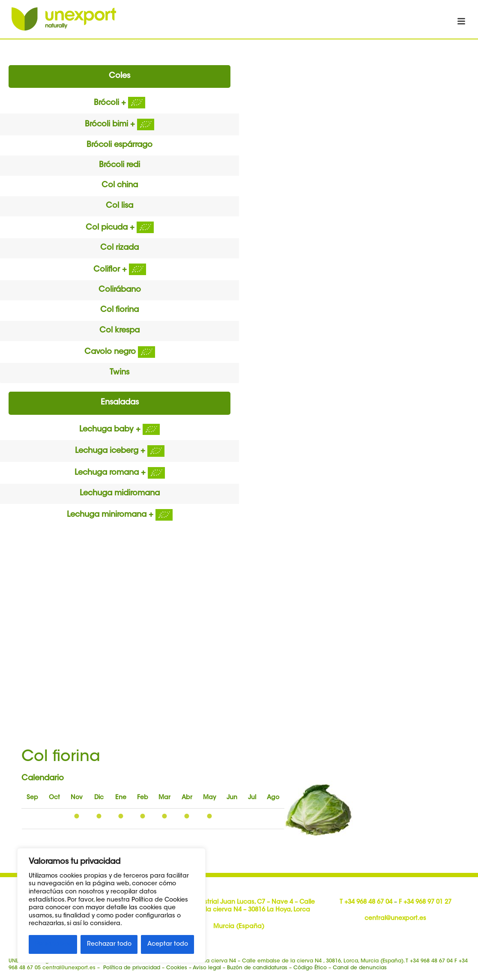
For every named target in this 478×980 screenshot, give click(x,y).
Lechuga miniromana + (120, 515)
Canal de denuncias (360, 968)
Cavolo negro (120, 352)
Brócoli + (119, 103)
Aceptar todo (168, 944)
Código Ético (310, 968)
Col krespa (119, 331)
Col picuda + (120, 228)
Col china (120, 186)
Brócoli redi (119, 165)
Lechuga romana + (120, 473)
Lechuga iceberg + (120, 451)
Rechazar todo (109, 944)
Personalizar (53, 944)
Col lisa (119, 206)
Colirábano (120, 290)
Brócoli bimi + (119, 125)
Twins (119, 373)
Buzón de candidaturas (257, 968)
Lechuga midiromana (120, 494)
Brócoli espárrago (119, 145)
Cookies (177, 968)
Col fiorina (119, 310)
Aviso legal (207, 968)
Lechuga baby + (119, 430)
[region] (111, 905)
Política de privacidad (132, 968)
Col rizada (119, 248)
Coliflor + (120, 270)
